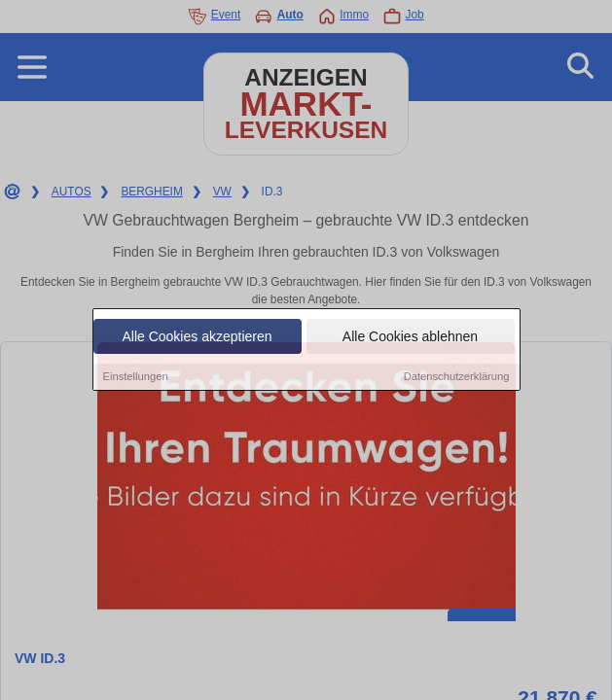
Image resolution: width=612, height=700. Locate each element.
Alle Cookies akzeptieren (197, 337)
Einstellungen (136, 377)
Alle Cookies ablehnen (410, 337)
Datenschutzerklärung (457, 377)
